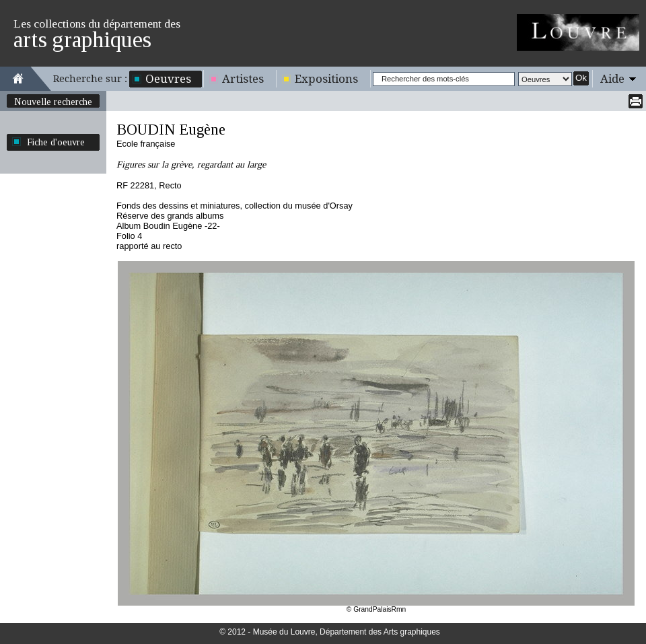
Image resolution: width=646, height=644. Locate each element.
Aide (612, 79)
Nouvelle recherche (53, 102)
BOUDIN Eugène (171, 130)
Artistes (243, 79)
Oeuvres (168, 79)
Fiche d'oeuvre (56, 142)
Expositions (326, 79)
